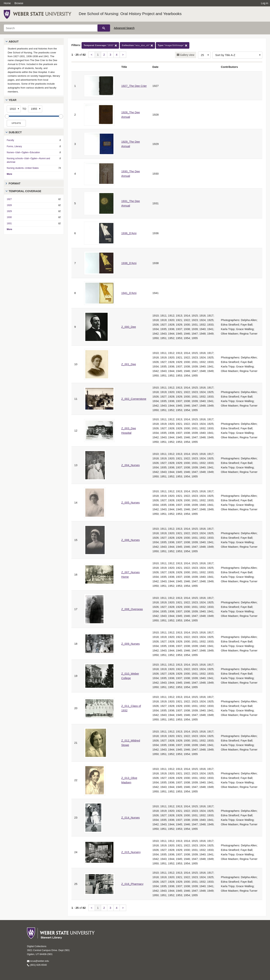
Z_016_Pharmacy (132, 884)
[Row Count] (204, 55)
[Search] (51, 28)
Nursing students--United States (23, 168)
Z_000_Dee (129, 327)
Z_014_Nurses (130, 818)
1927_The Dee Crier (134, 86)
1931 (9, 223)
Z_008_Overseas (132, 609)
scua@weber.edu (38, 961)
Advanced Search (124, 28)
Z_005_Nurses (130, 502)
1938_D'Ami (129, 263)
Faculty (10, 140)
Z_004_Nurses (130, 465)
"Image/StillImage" (173, 45)
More (9, 174)
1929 (9, 211)
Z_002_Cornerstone (134, 399)
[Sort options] (237, 55)
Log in (265, 3)
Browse (19, 3)
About (14, 41)
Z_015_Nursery (131, 852)
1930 (9, 217)
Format (15, 183)
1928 (9, 205)
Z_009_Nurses (130, 644)
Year (13, 100)
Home (7, 3)
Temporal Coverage (25, 191)
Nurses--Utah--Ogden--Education (23, 152)
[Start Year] (14, 109)
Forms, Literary (14, 146)
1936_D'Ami (129, 233)
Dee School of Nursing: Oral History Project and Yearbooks (130, 14)
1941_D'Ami (129, 293)
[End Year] (35, 109)
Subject (15, 132)
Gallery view (187, 55)
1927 (9, 199)
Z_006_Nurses (130, 540)
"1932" (100, 45)
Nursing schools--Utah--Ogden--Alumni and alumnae (28, 160)
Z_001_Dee (129, 364)
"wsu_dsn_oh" (137, 45)
